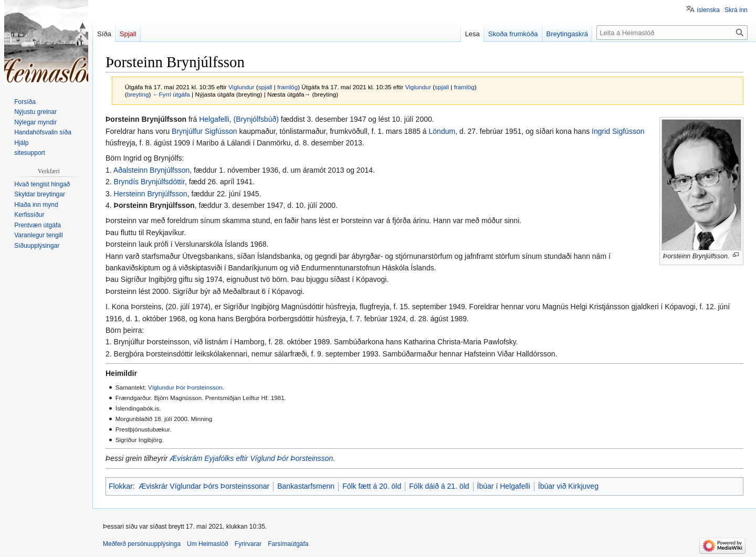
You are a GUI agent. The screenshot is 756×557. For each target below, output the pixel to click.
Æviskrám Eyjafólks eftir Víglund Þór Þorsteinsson (251, 458)
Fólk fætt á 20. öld (372, 486)
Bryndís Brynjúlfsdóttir (149, 182)
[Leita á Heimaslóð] (672, 33)
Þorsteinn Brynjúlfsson (154, 205)
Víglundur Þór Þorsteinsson (185, 387)
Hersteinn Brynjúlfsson (151, 194)
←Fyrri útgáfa (171, 94)
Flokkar (121, 486)
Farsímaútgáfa (288, 544)
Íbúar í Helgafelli (504, 486)
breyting (138, 94)
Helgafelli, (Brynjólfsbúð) (239, 119)
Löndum (442, 131)
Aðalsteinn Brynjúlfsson (152, 170)
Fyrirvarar (248, 544)
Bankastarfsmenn (306, 486)
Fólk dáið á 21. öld (439, 486)
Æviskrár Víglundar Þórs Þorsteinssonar (204, 486)
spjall (265, 87)
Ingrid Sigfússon (618, 131)
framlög (287, 87)
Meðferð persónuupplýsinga (142, 544)
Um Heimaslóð (208, 544)
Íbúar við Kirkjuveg (568, 486)
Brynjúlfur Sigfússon (204, 131)
